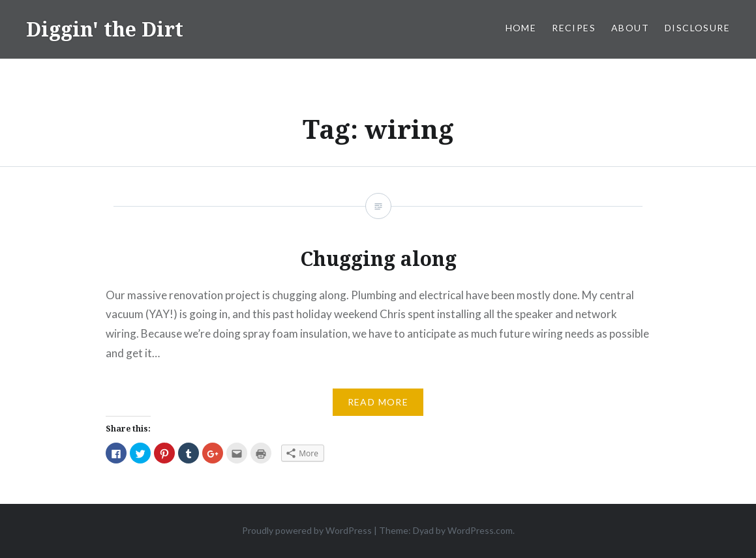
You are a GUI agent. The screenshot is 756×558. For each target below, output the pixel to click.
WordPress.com (480, 530)
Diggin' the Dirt (105, 29)
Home (521, 28)
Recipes (574, 28)
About (630, 28)
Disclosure (697, 28)
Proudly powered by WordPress (307, 530)
